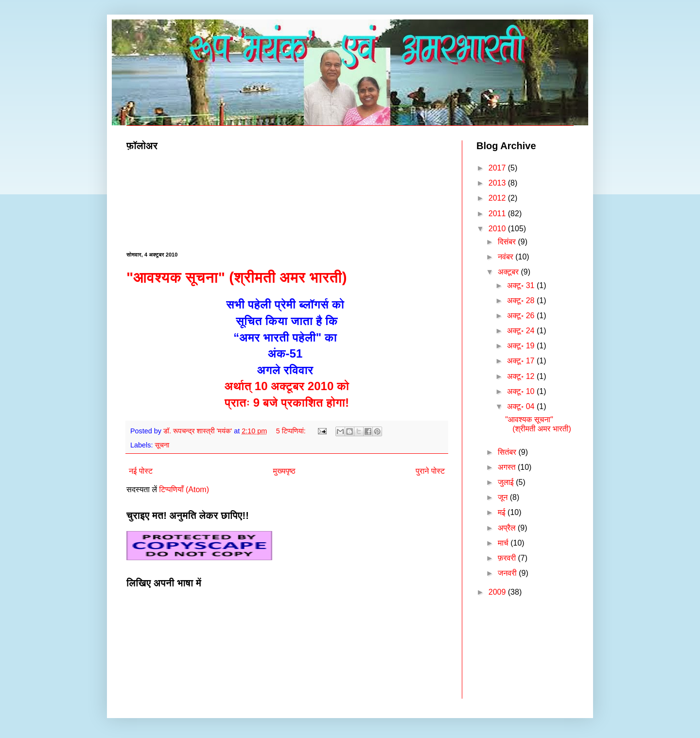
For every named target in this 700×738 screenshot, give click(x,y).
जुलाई (507, 482)
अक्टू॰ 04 (522, 406)
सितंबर (508, 452)
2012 (498, 198)
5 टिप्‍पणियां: (292, 431)
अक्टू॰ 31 (522, 285)
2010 (498, 229)
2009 (498, 592)
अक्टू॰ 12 (522, 376)
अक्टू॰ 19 (522, 346)
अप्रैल (508, 528)
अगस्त (508, 467)
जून (504, 497)
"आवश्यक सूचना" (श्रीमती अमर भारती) (237, 277)
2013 (498, 183)
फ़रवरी (508, 558)
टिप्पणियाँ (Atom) (184, 489)
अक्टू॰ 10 (522, 391)
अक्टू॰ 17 (522, 361)
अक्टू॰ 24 (522, 331)
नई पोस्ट (141, 471)
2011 (498, 214)
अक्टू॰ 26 (522, 316)
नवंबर (507, 257)
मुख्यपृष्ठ (284, 471)
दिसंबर (508, 242)
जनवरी (508, 573)
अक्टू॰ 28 (522, 300)
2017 (498, 168)
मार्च (504, 543)
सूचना (162, 445)
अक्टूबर (509, 272)
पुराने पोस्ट (430, 471)
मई (503, 512)
